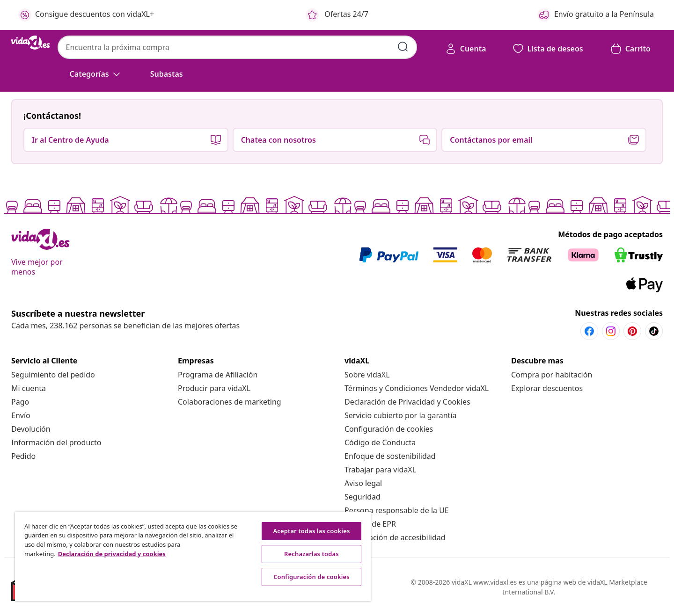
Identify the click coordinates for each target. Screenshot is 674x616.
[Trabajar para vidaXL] (380, 470)
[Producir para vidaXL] (214, 388)
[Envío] (21, 415)
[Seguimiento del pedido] (53, 375)
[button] (167, 74)
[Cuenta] (466, 49)
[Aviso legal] (363, 483)
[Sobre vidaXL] (367, 375)
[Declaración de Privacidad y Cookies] (407, 402)
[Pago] (20, 402)
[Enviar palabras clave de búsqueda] (403, 47)
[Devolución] (31, 429)
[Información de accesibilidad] (395, 537)
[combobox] (237, 47)
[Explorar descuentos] (547, 388)
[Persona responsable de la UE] (397, 510)
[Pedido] (23, 456)
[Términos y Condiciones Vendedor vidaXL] (417, 388)
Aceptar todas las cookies (311, 531)
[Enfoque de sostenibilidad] (390, 456)
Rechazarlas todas (311, 554)
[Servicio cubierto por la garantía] (401, 415)
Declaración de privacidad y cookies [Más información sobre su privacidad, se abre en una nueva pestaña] (112, 554)
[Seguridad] (363, 497)
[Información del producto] (56, 442)
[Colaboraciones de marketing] (230, 402)
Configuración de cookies (389, 429)
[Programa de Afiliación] (218, 375)
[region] (193, 557)
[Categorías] (96, 74)
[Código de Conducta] (380, 442)
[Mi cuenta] (29, 388)
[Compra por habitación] (552, 375)
